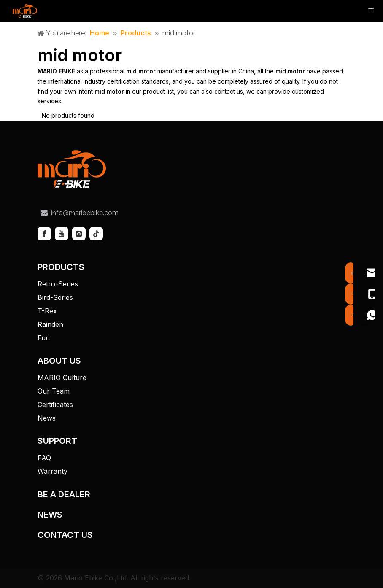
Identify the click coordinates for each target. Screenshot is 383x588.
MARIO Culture (62, 378)
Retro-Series (58, 284)
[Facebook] (44, 234)
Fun (44, 338)
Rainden (50, 324)
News (47, 418)
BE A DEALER (64, 494)
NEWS (50, 515)
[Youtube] (62, 234)
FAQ (44, 458)
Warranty (53, 471)
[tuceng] (72, 169)
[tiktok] (96, 234)
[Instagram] (79, 234)
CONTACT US (65, 535)
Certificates (55, 405)
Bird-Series (55, 297)
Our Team (54, 391)
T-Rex (47, 311)
